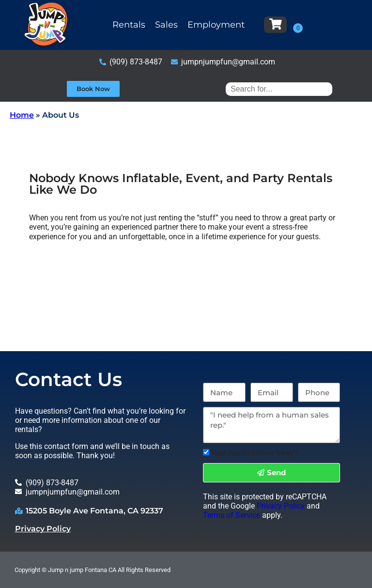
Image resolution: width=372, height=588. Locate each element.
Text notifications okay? (255, 453)
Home (22, 115)
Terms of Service (232, 515)
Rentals (129, 25)
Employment (216, 25)
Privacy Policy (43, 529)
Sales (166, 25)
